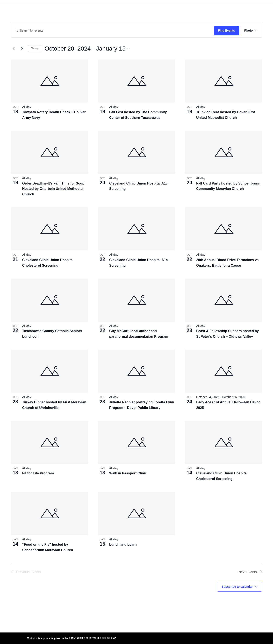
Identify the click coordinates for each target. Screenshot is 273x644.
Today (35, 48)
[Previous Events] (14, 49)
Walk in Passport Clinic (128, 473)
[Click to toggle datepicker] (87, 49)
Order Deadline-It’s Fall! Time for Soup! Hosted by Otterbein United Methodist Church (54, 189)
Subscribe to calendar (237, 587)
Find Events (226, 31)
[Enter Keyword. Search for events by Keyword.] (113, 31)
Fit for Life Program (38, 473)
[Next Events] (22, 49)
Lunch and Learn (123, 544)
